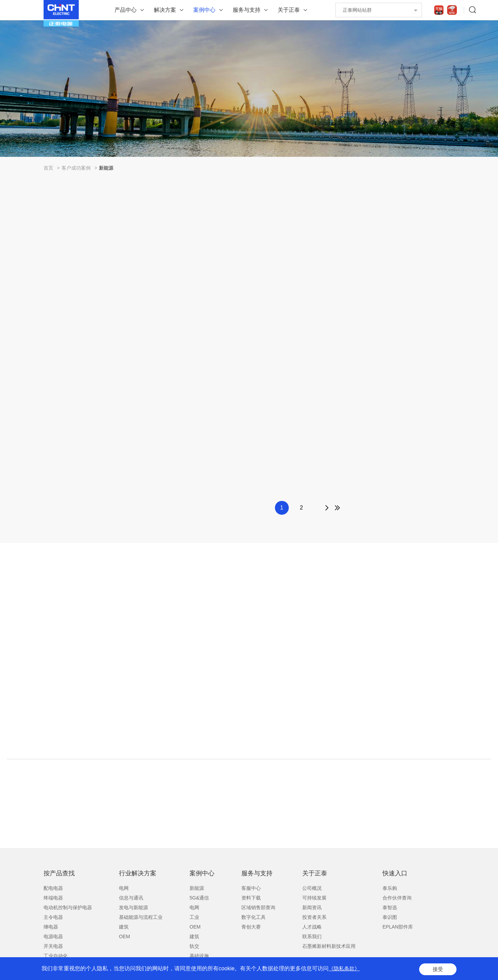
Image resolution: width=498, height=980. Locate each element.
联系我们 (312, 936)
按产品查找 (59, 873)
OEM (124, 936)
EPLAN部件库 (398, 927)
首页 (48, 168)
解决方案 (165, 10)
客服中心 (251, 888)
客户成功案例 (76, 168)
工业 (194, 917)
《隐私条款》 (345, 969)
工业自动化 (56, 956)
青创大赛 (251, 927)
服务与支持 (247, 10)
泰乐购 (390, 888)
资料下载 (251, 898)
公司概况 (312, 888)
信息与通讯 (131, 898)
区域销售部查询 (258, 907)
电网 (124, 888)
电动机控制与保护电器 (68, 907)
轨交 (194, 946)
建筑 (124, 927)
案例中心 (204, 10)
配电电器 (53, 888)
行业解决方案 (138, 873)
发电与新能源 (133, 907)
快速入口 (395, 873)
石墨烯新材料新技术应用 (329, 946)
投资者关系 (314, 917)
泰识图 (390, 917)
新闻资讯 (312, 907)
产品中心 (126, 10)
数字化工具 (253, 917)
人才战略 (312, 927)
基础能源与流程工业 (141, 917)
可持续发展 (314, 898)
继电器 (51, 927)
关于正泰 (289, 10)
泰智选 (390, 907)
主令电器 (53, 917)
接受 (437, 969)
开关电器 (53, 946)
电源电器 (53, 936)
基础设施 (199, 956)
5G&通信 (199, 898)
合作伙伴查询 (397, 898)
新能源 (106, 168)
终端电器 (53, 898)
